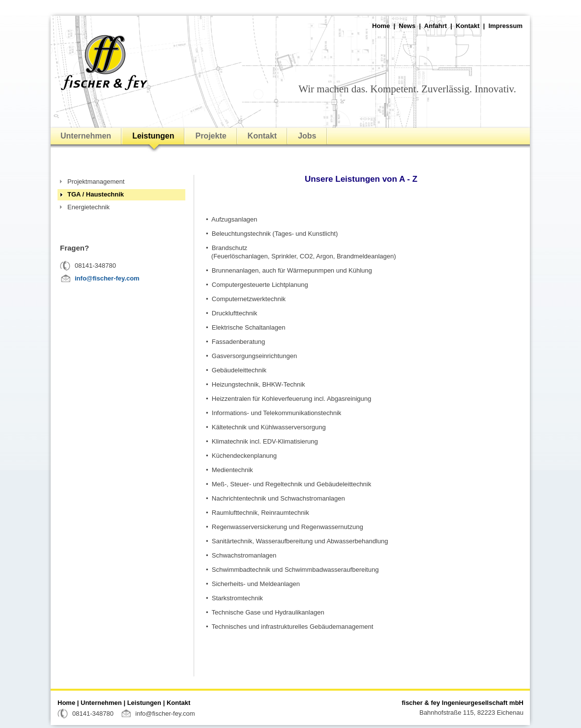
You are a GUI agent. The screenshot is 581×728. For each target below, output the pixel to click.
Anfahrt (436, 26)
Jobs (307, 136)
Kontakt (467, 26)
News (407, 26)
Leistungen (153, 136)
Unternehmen (86, 136)
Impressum (506, 26)
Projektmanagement (96, 182)
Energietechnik (88, 207)
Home (381, 26)
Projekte (211, 136)
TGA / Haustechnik (96, 194)
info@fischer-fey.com (107, 278)
